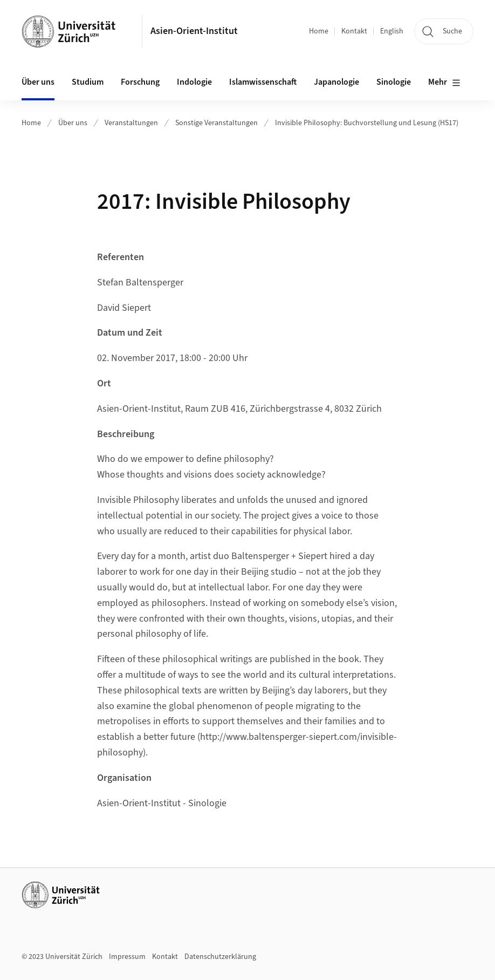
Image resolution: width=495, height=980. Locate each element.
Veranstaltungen (131, 123)
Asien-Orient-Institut (194, 31)
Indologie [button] (194, 82)
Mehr (444, 83)
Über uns (73, 123)
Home (319, 31)
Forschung (140, 82)
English (392, 31)
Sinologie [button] (394, 82)
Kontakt (354, 31)
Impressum (127, 957)
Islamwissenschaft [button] (263, 82)
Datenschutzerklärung (220, 957)
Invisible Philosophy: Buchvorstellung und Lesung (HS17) (367, 123)
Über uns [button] (38, 82)
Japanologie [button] (336, 82)
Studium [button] (88, 82)
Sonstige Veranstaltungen (216, 123)
